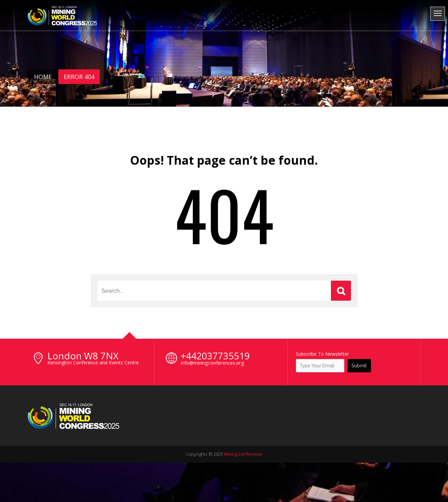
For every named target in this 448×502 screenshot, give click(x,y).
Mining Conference (243, 454)
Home (43, 77)
